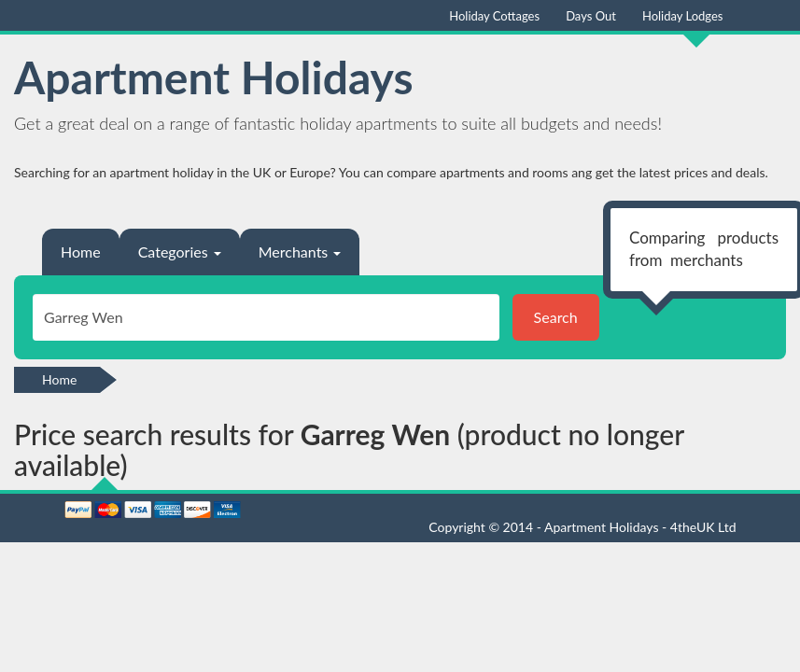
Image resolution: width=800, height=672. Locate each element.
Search (556, 317)
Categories (180, 252)
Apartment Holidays (214, 77)
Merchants (300, 252)
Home (81, 252)
